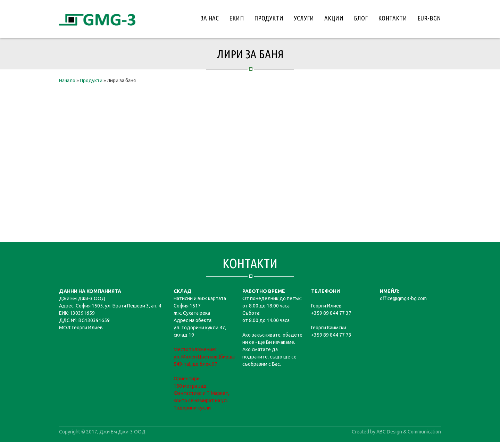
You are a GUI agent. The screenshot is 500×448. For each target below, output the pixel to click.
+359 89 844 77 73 (331, 335)
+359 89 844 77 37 (331, 313)
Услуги (304, 18)
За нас (210, 18)
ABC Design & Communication (409, 432)
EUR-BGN (429, 18)
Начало (67, 81)
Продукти (269, 18)
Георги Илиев (326, 306)
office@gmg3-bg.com (403, 298)
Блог (361, 18)
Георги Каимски (329, 328)
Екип (236, 18)
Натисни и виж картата (200, 298)
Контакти (393, 18)
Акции (334, 18)
